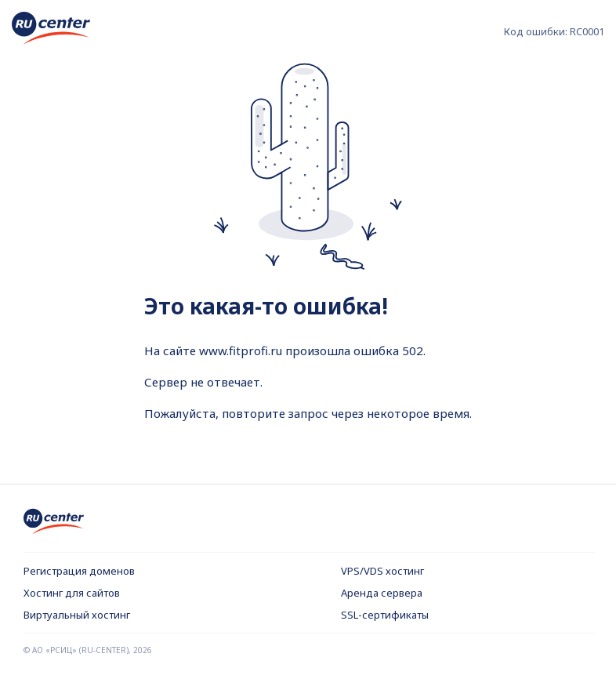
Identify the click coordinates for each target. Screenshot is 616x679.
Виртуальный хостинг (77, 615)
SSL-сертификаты (385, 615)
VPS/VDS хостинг (382, 571)
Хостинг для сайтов (72, 593)
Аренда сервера (382, 593)
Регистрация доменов (79, 571)
